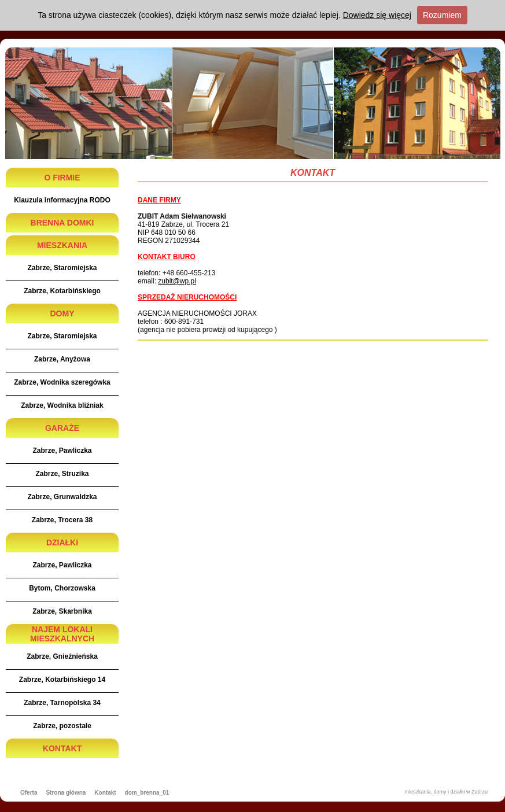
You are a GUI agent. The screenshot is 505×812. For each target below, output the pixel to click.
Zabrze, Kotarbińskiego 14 (62, 680)
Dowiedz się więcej (377, 15)
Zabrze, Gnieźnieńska (62, 656)
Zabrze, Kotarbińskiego (62, 291)
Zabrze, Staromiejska (62, 268)
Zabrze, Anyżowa (62, 359)
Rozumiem (442, 15)
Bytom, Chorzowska (62, 588)
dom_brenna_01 (147, 793)
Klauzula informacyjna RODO (62, 200)
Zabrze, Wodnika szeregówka (62, 382)
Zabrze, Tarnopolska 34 (62, 703)
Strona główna (66, 793)
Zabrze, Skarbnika (62, 611)
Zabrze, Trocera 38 (62, 520)
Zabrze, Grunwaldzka (62, 497)
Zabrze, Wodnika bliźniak (62, 405)
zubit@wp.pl (177, 281)
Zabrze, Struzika (62, 474)
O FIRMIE (62, 178)
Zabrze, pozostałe (62, 726)
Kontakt (105, 793)
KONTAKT (62, 748)
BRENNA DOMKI (62, 223)
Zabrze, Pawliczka (62, 451)
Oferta (29, 793)
